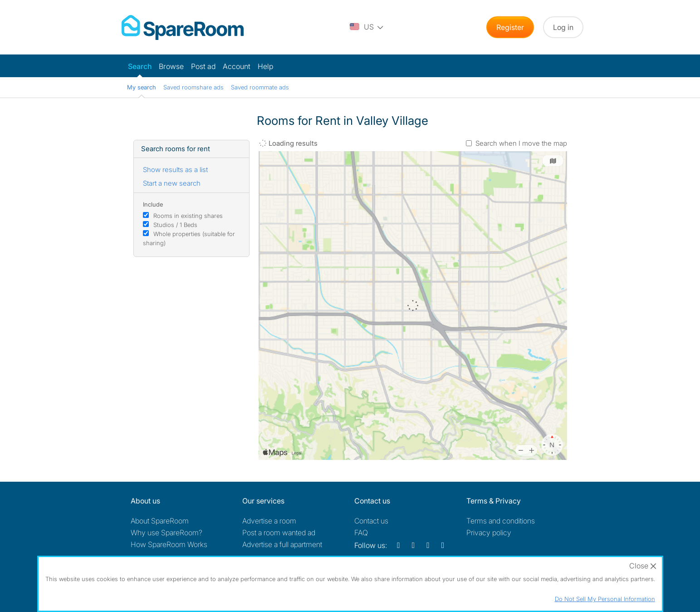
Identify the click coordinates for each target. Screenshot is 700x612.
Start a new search (172, 183)
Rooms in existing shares (188, 216)
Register (510, 27)
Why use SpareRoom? (166, 533)
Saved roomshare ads (193, 87)
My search (142, 87)
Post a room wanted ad (279, 533)
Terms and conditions (501, 521)
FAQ (361, 533)
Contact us (371, 521)
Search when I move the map (521, 143)
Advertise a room (269, 521)
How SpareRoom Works (169, 544)
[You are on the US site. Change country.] (367, 27)
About (160, 521)
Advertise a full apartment (282, 544)
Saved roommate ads (260, 87)
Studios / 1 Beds (175, 225)
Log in (563, 27)
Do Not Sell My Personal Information (605, 599)
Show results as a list (175, 170)
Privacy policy (489, 533)
